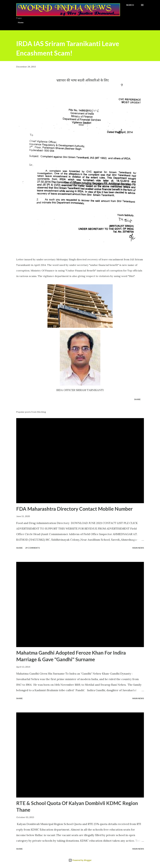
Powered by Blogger (80, 860)
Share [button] (137, 399)
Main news (138, 548)
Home (21, 22)
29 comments (32, 548)
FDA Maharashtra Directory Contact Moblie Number (74, 509)
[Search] (130, 5)
